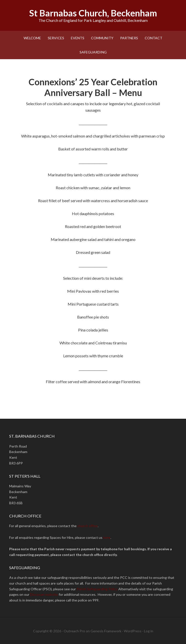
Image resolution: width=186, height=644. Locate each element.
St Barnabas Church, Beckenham (93, 13)
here (107, 537)
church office (88, 526)
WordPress (133, 631)
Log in (149, 631)
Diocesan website (44, 594)
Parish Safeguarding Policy (97, 589)
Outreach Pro (74, 631)
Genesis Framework (106, 631)
